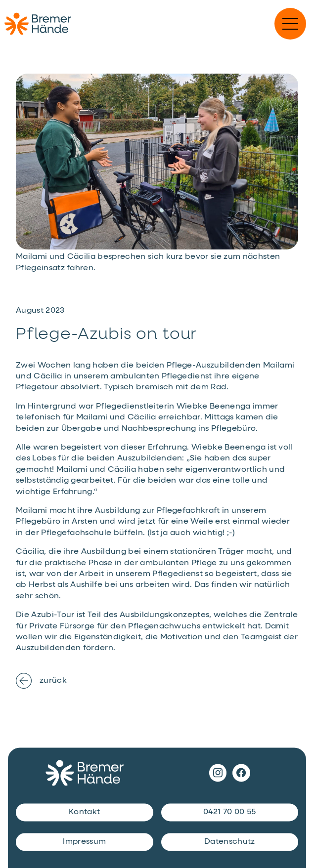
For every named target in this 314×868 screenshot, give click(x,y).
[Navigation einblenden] (290, 24)
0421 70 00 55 (229, 813)
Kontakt (84, 813)
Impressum (84, 842)
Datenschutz (230, 842)
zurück (41, 681)
